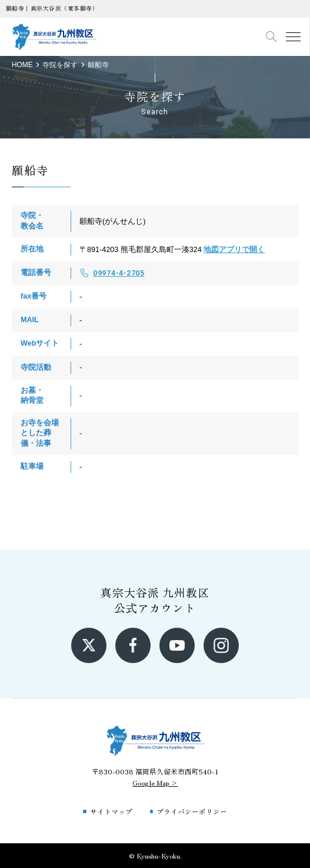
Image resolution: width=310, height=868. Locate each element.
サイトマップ (111, 811)
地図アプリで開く (234, 250)
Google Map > (155, 782)
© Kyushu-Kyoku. (155, 855)
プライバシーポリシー (192, 811)
